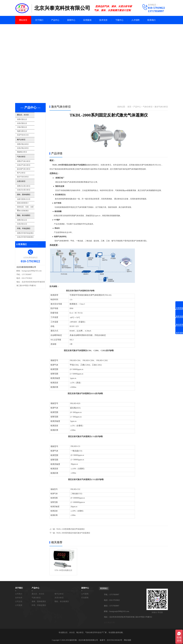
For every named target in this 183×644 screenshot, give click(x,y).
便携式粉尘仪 (26, 208)
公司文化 (19, 601)
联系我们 (151, 20)
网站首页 (23, 20)
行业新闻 (85, 598)
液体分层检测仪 (27, 200)
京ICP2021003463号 (115, 640)
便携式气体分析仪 (28, 156)
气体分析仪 (26, 152)
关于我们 (39, 20)
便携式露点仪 (26, 119)
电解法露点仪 (26, 129)
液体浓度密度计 (27, 193)
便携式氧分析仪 (27, 141)
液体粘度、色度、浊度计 (30, 197)
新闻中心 (71, 20)
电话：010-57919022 (112, 600)
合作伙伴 (19, 598)
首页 (129, 107)
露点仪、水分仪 (28, 115)
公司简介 (19, 594)
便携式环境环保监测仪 (29, 220)
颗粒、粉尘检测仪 (29, 204)
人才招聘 (135, 20)
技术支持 (103, 20)
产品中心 (55, 20)
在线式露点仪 (26, 122)
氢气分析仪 (25, 166)
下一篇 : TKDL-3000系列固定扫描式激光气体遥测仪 (70, 533)
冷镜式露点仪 (26, 126)
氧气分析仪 (26, 137)
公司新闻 (85, 594)
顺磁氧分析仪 (26, 148)
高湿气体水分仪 (27, 133)
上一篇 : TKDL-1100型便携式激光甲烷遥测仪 (67, 529)
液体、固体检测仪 (29, 186)
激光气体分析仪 (27, 170)
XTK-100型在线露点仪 (63, 570)
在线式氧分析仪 (27, 144)
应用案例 (87, 20)
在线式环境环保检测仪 (29, 223)
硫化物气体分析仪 (28, 163)
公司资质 (19, 605)
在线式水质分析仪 (28, 181)
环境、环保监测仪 (29, 216)
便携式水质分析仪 (28, 178)
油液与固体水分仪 (28, 190)
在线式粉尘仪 (26, 212)
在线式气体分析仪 (28, 159)
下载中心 (119, 20)
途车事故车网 (109, 623)
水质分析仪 (26, 174)
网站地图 (128, 640)
